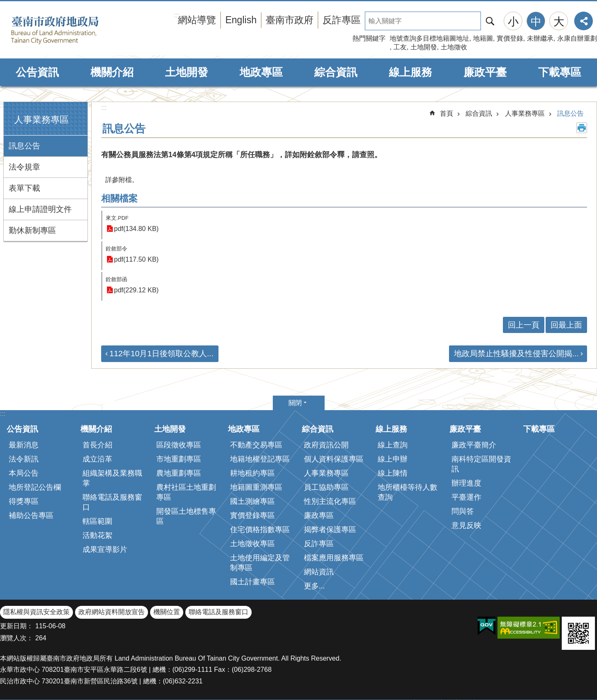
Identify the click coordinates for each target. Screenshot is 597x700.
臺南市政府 (290, 20)
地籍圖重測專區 (256, 487)
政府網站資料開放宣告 (112, 612)
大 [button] (559, 22)
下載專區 (560, 72)
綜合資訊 (336, 72)
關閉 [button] (295, 403)
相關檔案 (119, 198)
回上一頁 (524, 325)
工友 (400, 47)
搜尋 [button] (490, 21)
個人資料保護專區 (334, 459)
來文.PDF (117, 218)
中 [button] (536, 22)
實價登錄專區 (252, 515)
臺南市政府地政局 (67, 30)
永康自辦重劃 (577, 38)
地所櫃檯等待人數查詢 (408, 492)
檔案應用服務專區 (334, 558)
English (241, 20)
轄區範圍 (97, 521)
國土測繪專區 (252, 501)
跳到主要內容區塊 (4, 4)
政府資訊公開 (326, 445)
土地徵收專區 (252, 544)
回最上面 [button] (566, 325)
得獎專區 (24, 501)
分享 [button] (584, 21)
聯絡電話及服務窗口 (112, 502)
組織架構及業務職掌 (112, 478)
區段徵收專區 (179, 445)
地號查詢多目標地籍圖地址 (430, 38)
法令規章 (24, 167)
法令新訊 (24, 459)
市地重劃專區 (179, 459)
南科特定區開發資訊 (481, 464)
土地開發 (424, 47)
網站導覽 (197, 20)
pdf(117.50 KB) (136, 259)
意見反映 (466, 525)
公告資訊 (37, 72)
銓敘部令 (116, 249)
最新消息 (24, 445)
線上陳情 (393, 473)
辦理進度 (466, 483)
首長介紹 (97, 445)
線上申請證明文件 (40, 209)
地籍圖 (483, 38)
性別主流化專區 (330, 501)
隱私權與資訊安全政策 (36, 612)
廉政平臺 (485, 72)
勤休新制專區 (32, 230)
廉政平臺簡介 (474, 445)
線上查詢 (393, 445)
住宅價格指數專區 (260, 530)
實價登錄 (510, 38)
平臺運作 (466, 497)
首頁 (447, 113)
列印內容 (582, 128)
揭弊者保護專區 (330, 530)
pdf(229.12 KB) (136, 290)
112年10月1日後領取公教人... (161, 354)
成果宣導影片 (105, 549)
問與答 (463, 511)
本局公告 (24, 473)
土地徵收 (454, 47)
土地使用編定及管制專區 (260, 563)
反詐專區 (342, 20)
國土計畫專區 (252, 582)
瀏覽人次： (17, 638)
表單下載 (24, 188)
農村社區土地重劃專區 (186, 492)
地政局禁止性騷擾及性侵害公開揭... (516, 354)
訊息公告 (24, 146)
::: (3, 105)
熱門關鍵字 (369, 38)
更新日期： (17, 626)
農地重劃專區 (179, 473)
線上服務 (410, 72)
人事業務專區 (41, 120)
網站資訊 (319, 572)
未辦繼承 (540, 38)
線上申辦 (393, 459)
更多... (314, 586)
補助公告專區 (31, 515)
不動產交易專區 (256, 445)
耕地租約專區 (252, 473)
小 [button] (513, 22)
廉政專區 (319, 515)
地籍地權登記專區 (260, 459)
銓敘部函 (116, 279)
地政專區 (261, 72)
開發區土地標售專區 (186, 516)
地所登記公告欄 (35, 487)
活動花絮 (97, 535)
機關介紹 (112, 72)
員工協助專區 (326, 487)
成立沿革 (97, 459)
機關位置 (167, 612)
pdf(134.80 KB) (136, 229)
